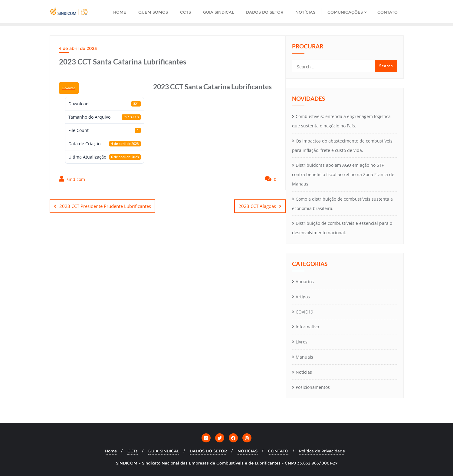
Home (111, 451)
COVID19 (304, 312)
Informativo (307, 327)
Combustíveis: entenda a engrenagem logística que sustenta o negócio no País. (341, 121)
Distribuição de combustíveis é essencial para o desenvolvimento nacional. (342, 228)
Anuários (305, 282)
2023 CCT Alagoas (257, 206)
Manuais (304, 357)
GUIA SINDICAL (164, 451)
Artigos (303, 297)
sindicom (72, 179)
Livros (302, 342)
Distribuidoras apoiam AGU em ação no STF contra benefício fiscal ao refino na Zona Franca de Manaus (343, 174)
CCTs (133, 451)
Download (69, 88)
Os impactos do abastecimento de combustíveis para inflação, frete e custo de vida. (342, 146)
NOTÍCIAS (248, 451)
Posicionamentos (313, 387)
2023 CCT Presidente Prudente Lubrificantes (105, 206)
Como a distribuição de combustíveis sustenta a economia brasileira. (342, 204)
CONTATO (278, 451)
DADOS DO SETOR (208, 451)
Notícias (304, 372)
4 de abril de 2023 (78, 48)
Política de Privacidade (322, 451)
